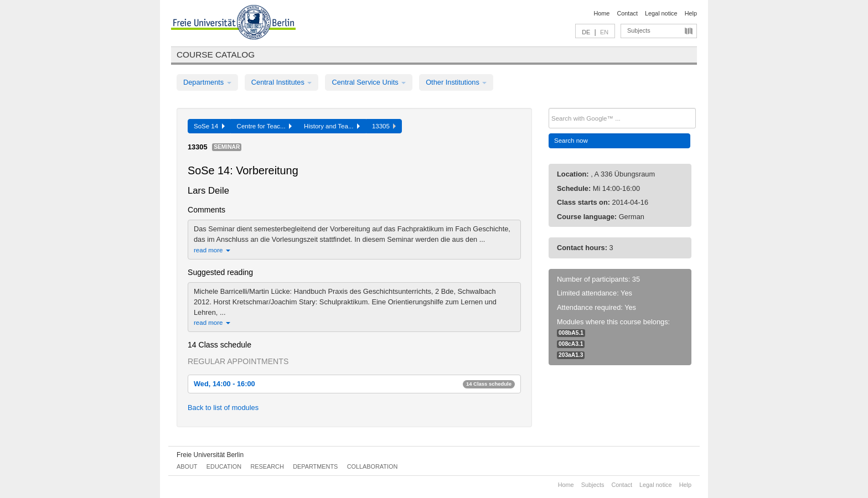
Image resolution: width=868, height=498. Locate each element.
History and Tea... (332, 126)
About (187, 466)
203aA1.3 (571, 355)
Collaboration (373, 466)
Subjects (639, 30)
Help (691, 13)
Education (224, 466)
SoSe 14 (209, 126)
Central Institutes (282, 82)
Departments (207, 82)
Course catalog (216, 55)
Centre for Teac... (265, 126)
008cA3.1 (571, 344)
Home (601, 13)
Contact (627, 13)
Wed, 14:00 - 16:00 (354, 384)
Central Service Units (369, 82)
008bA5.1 (571, 333)
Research (267, 466)
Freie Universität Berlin (210, 455)
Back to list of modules (223, 408)
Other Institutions (456, 82)
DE (586, 32)
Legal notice (661, 13)
